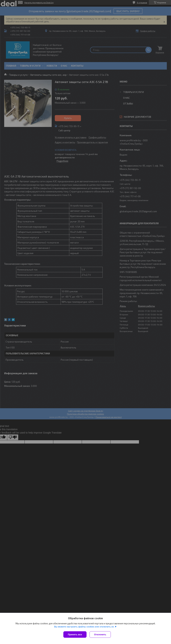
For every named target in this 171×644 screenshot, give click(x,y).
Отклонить (101, 634)
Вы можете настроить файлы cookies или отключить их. (84, 627)
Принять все (75, 634)
